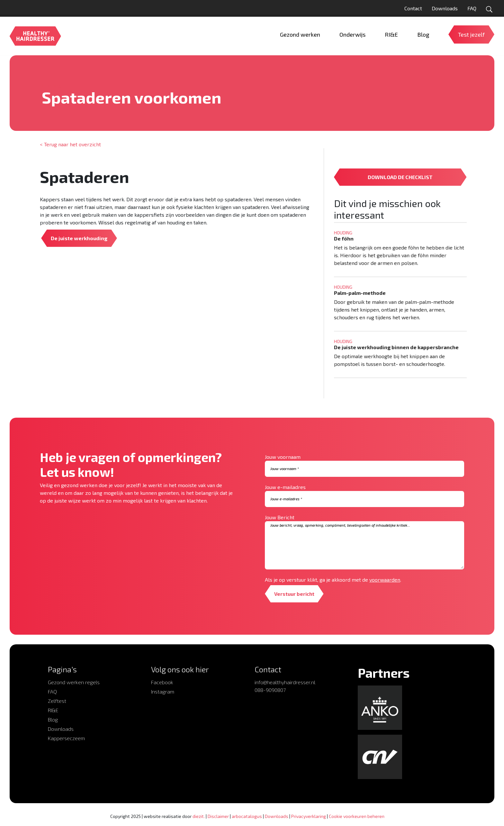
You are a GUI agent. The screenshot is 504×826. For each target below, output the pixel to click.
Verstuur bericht (295, 594)
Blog (53, 719)
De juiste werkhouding (79, 238)
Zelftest (57, 701)
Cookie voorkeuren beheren (357, 816)
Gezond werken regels (74, 682)
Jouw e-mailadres (285, 487)
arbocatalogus (247, 816)
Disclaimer (218, 816)
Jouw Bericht (280, 517)
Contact (413, 8)
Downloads (445, 8)
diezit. (199, 816)
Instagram (163, 691)
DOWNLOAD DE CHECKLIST (400, 177)
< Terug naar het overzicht (70, 144)
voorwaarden (385, 580)
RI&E (53, 710)
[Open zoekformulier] (489, 9)
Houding (51, 85)
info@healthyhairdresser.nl (285, 682)
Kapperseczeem (66, 738)
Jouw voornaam (283, 457)
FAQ (472, 8)
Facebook (162, 682)
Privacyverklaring (309, 816)
